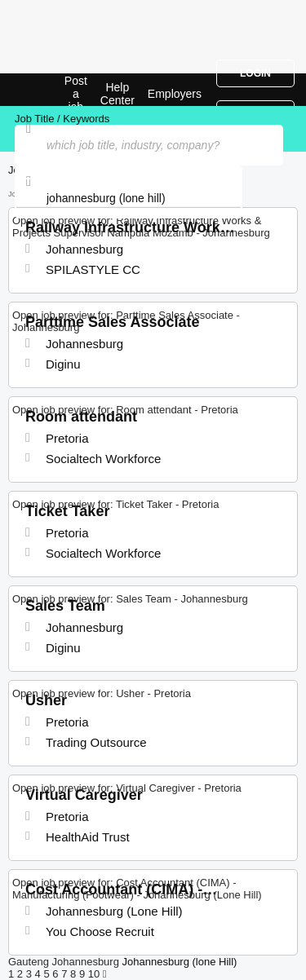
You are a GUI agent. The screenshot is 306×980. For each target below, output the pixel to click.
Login (255, 73)
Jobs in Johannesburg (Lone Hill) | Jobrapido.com (53, 90)
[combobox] (129, 198)
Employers (175, 94)
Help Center (118, 94)
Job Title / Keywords (62, 119)
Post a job (76, 94)
